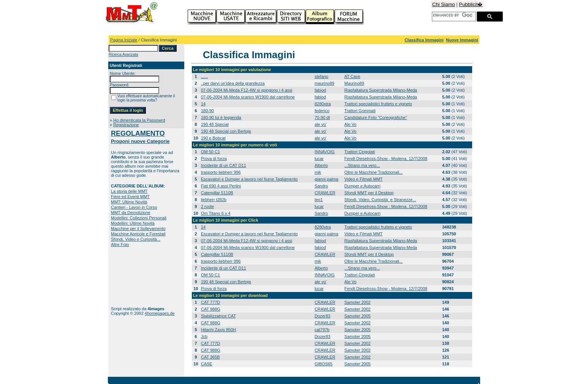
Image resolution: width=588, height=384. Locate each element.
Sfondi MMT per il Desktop (369, 193)
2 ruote (207, 206)
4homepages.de (160, 313)
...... (204, 76)
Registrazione (126, 125)
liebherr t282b (214, 200)
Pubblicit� (471, 4)
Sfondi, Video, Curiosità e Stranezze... (380, 200)
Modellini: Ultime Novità (133, 223)
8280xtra (323, 104)
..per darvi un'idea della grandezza (233, 83)
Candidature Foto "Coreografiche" (376, 117)
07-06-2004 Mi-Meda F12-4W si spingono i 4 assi (247, 90)
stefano (321, 76)
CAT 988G (211, 309)
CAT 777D (210, 302)
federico (322, 111)
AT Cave (352, 76)
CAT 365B (210, 357)
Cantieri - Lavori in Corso (134, 207)
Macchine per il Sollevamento (138, 228)
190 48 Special (215, 124)
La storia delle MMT (129, 191)
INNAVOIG (325, 152)
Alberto (321, 165)
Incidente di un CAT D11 (224, 165)
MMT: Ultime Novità (129, 202)
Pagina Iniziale (124, 40)
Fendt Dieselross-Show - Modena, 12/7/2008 (386, 159)
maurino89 (324, 83)
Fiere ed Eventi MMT (130, 197)
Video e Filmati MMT (364, 179)
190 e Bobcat (213, 138)
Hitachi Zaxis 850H (218, 330)
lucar (319, 159)
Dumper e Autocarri (363, 186)
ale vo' (320, 124)
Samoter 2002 (358, 302)
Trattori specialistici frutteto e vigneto (378, 104)
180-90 (207, 111)
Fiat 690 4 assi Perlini (221, 186)
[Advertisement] (135, 277)
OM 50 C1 (210, 152)
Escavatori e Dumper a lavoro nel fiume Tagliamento (249, 179)
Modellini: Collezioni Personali (139, 218)
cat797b (322, 330)
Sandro (321, 186)
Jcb (204, 336)
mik (318, 172)
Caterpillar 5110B (217, 193)
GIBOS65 (323, 364)
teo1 (318, 200)
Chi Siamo (444, 4)
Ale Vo (351, 124)
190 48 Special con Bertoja (226, 131)
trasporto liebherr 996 (221, 172)
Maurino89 (354, 83)
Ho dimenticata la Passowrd (139, 120)
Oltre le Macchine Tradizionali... (374, 172)
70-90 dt (322, 117)
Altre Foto (120, 244)
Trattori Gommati (360, 111)
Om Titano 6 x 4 (216, 213)
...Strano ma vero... (362, 165)
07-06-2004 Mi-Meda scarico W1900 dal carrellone (248, 97)
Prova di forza (214, 159)
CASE (207, 364)
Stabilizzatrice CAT (218, 316)
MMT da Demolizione (131, 213)
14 (203, 104)
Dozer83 (322, 316)
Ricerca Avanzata (123, 55)
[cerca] (453, 15)
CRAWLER (325, 193)
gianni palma (326, 179)
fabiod (320, 90)
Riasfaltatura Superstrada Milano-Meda (381, 90)
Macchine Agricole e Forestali (138, 234)
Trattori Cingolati (360, 152)
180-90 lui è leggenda (221, 117)
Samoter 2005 (358, 316)
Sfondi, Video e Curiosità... (136, 239)
